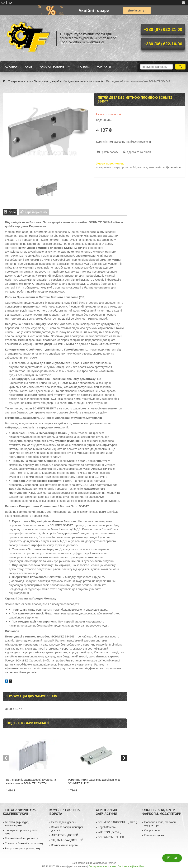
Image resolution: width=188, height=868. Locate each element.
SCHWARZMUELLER (111, 837)
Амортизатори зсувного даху (23, 848)
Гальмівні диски (154, 835)
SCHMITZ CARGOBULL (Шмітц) (117, 822)
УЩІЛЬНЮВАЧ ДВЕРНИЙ (67, 840)
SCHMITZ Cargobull (52, 260)
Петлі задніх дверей (64, 822)
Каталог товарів (52, 67)
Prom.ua (112, 863)
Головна (10, 67)
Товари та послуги (20, 81)
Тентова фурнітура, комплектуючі (17, 824)
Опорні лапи (152, 830)
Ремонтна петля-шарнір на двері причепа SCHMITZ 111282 (94, 782)
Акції (28, 67)
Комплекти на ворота (65, 845)
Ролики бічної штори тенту (21, 838)
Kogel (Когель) (107, 827)
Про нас (83, 67)
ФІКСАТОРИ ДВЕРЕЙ (65, 835)
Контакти (104, 67)
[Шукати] (180, 67)
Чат (172, 858)
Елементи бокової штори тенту (24, 843)
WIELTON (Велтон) (110, 832)
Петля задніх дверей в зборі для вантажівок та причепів (68, 81)
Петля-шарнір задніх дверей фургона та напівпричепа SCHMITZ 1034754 (31, 782)
